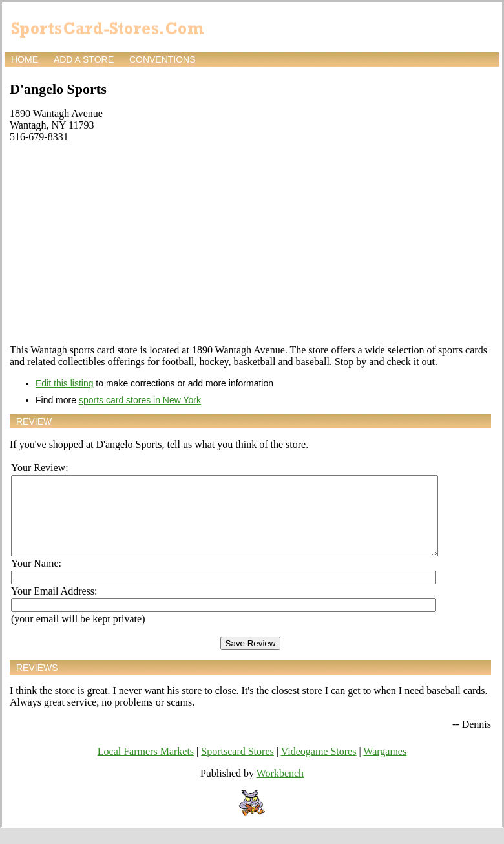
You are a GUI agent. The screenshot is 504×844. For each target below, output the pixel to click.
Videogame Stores (319, 767)
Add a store (84, 59)
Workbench (280, 789)
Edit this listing (64, 383)
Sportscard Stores (237, 767)
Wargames (385, 767)
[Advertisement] (250, 244)
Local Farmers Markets (146, 767)
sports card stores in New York (140, 400)
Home (25, 59)
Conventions (163, 59)
